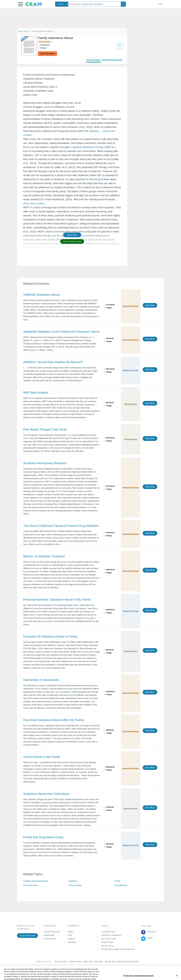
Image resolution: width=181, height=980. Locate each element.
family (97, 179)
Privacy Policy (107, 942)
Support (71, 939)
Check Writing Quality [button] (72, 241)
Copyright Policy (108, 932)
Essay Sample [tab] (93, 60)
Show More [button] (72, 235)
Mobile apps (49, 935)
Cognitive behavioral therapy (36, 881)
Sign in (161, 4)
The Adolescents (30, 885)
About (70, 932)
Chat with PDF (50, 939)
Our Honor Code (108, 939)
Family (117, 881)
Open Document (47, 54)
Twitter (150, 938)
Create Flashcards (27, 936)
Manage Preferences (110, 949)
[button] (20, 4)
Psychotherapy (121, 885)
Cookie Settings (112, 962)
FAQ (70, 935)
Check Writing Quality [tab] (112, 60)
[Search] (123, 4)
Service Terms (107, 946)
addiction (94, 131)
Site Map (72, 942)
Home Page (23, 31)
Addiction (73, 881)
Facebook (151, 932)
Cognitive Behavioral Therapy (87, 147)
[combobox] (62, 4)
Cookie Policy (76, 962)
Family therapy (75, 885)
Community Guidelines (111, 935)
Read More (150, 305)
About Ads (89, 962)
